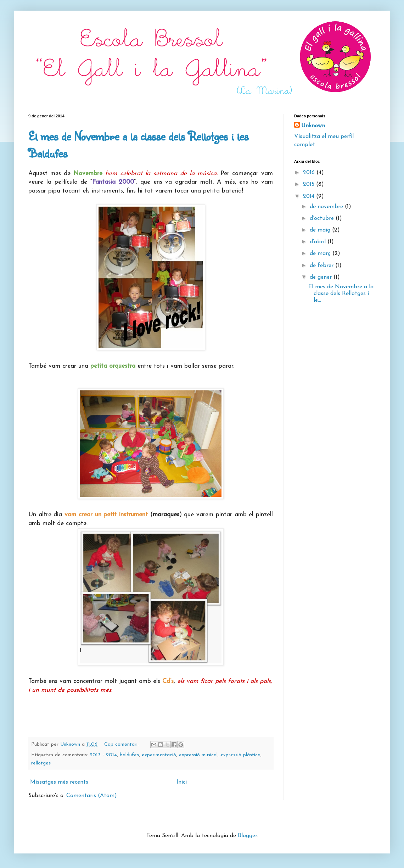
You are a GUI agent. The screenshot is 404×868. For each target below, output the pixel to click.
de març (321, 254)
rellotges (41, 763)
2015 (310, 184)
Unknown (313, 126)
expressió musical (198, 755)
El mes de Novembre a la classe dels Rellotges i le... (341, 294)
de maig (321, 230)
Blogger (247, 836)
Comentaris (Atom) (92, 796)
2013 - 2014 (103, 755)
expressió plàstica (240, 755)
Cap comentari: (122, 744)
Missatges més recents (59, 782)
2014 (310, 196)
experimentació (159, 755)
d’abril (319, 242)
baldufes (129, 755)
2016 (310, 173)
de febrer (322, 266)
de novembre (327, 207)
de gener (322, 277)
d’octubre (323, 218)
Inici (182, 782)
